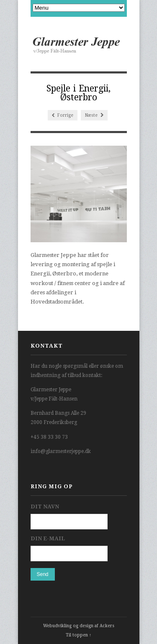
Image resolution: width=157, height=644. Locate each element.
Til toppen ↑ (78, 635)
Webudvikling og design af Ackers (79, 626)
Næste (94, 115)
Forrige (63, 115)
